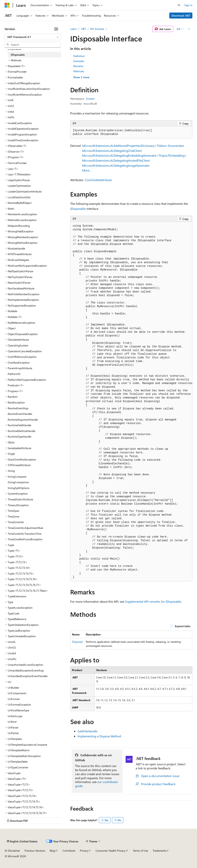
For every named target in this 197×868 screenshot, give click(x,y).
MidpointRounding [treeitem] (19, 226)
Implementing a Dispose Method (99, 736)
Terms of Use (141, 851)
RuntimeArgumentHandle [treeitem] (23, 420)
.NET (83, 29)
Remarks (78, 66)
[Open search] (179, 5)
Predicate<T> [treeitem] (16, 385)
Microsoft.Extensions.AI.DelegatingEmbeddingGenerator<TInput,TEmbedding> (134, 155)
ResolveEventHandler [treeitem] (20, 414)
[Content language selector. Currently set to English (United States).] (22, 841)
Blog (52, 851)
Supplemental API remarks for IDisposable (153, 601)
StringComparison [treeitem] (18, 482)
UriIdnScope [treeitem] (15, 716)
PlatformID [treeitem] (14, 374)
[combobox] (33, 37)
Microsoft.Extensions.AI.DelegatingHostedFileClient (116, 160)
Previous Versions (35, 851)
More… (87, 170)
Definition (79, 56)
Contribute (69, 851)
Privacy (84, 851)
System (90, 99)
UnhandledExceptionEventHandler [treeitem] (28, 676)
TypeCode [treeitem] (13, 613)
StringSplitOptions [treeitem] (19, 488)
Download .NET (181, 16)
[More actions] (189, 29)
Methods (79, 71)
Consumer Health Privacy (111, 851)
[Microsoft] (7, 5)
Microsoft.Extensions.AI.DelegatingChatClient (112, 151)
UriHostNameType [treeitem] (18, 710)
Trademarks (159, 851)
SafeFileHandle (87, 731)
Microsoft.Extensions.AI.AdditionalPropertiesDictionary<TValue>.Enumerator (133, 146)
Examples (79, 61)
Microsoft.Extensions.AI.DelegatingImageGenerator (116, 165)
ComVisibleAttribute (98, 180)
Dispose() (77, 642)
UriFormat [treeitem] (14, 699)
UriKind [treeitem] (12, 722)
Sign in (188, 5)
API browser (97, 29)
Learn (73, 29)
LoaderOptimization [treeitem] (19, 186)
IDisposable (78, 209)
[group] (131, 402)
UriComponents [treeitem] (17, 693)
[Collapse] (56, 29)
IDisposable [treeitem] (18, 55)
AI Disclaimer (12, 851)
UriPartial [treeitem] (13, 733)
